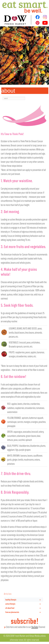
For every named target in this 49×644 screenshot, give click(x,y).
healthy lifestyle (24, 600)
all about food (24, 608)
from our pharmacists (24, 612)
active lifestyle (24, 604)
